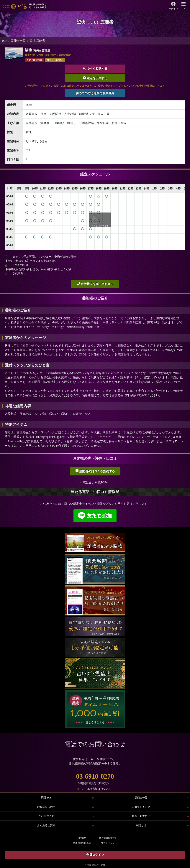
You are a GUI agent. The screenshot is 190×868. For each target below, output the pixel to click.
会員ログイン (95, 855)
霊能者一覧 (18, 41)
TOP (4, 41)
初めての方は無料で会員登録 (95, 93)
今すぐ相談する (95, 68)
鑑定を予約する (95, 78)
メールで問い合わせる (96, 789)
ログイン (173, 9)
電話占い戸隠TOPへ (96, 482)
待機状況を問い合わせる (95, 284)
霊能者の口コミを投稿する (95, 471)
